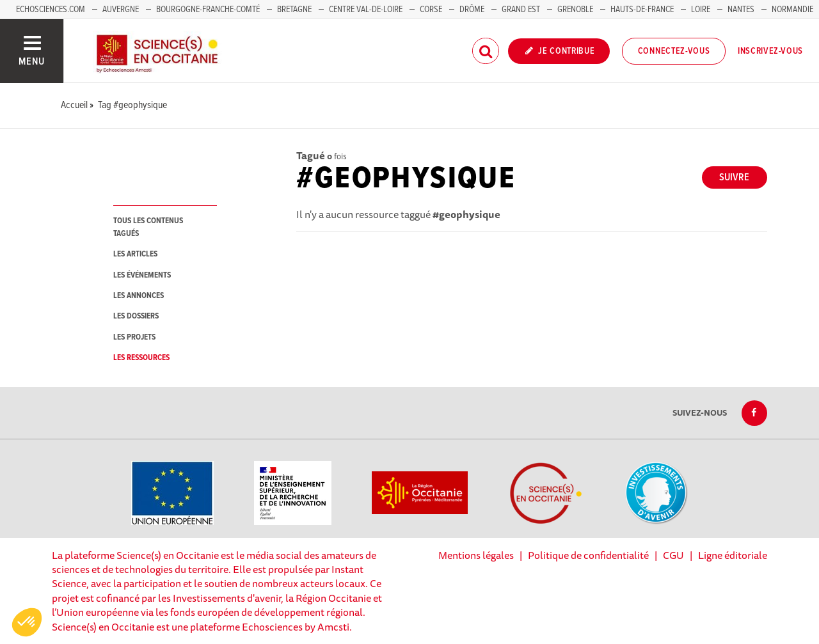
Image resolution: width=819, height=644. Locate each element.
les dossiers (136, 316)
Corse (431, 10)
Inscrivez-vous (770, 51)
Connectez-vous (674, 51)
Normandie (792, 10)
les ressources (141, 358)
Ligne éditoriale (733, 555)
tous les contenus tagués (148, 227)
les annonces (139, 296)
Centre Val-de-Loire (366, 10)
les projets (134, 337)
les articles (135, 254)
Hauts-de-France (642, 10)
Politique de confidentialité (588, 555)
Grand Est (521, 10)
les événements (142, 275)
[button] (27, 622)
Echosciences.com (51, 10)
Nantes (741, 10)
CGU (673, 555)
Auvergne (121, 10)
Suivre (734, 177)
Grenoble (576, 10)
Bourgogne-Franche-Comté (208, 10)
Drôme (472, 10)
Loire (701, 10)
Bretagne (294, 10)
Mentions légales (476, 555)
